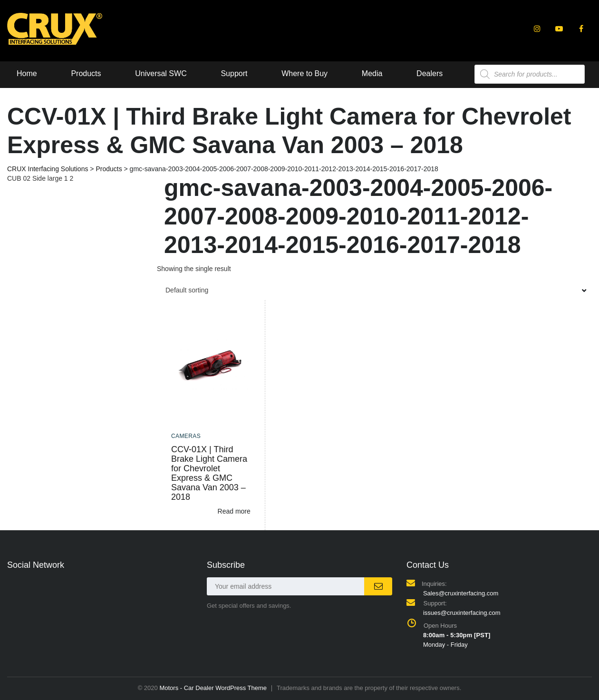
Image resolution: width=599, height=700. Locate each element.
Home (27, 73)
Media (372, 73)
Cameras (186, 436)
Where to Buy (304, 73)
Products (86, 73)
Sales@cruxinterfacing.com (461, 593)
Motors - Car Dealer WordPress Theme (213, 688)
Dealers (430, 73)
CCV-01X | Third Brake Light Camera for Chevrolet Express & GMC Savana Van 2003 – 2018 (209, 473)
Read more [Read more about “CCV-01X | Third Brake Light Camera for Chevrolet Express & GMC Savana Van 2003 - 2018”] (234, 511)
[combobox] (374, 290)
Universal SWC (161, 73)
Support (234, 73)
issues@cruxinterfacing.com (462, 613)
